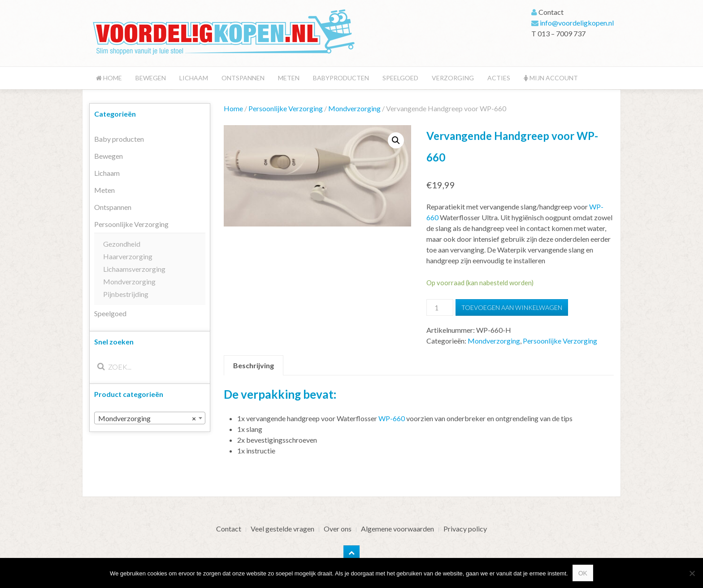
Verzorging (453, 78)
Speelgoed (400, 78)
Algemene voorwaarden (397, 529)
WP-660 (392, 418)
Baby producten (119, 139)
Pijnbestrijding (126, 294)
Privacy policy (465, 529)
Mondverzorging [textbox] (147, 418)
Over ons (338, 529)
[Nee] (692, 573)
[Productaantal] (440, 307)
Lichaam (194, 78)
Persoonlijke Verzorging (286, 108)
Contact (229, 529)
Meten (289, 78)
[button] (396, 140)
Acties (499, 78)
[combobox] (150, 418)
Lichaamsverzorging (134, 269)
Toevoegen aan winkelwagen (512, 307)
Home (109, 78)
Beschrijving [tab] (254, 365)
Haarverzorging (128, 256)
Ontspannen (243, 78)
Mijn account (551, 78)
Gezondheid (122, 244)
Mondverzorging (354, 108)
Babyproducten (341, 78)
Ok (583, 573)
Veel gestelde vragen (282, 529)
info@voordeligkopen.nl (577, 23)
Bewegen (151, 78)
